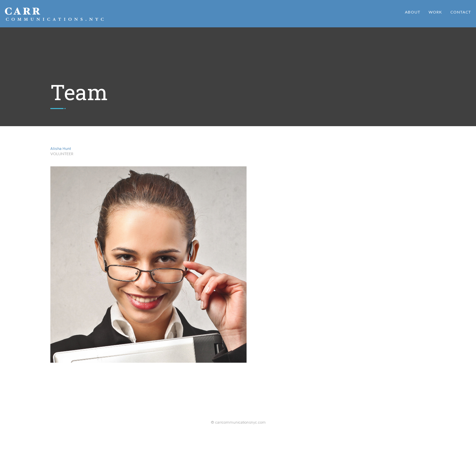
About (413, 12)
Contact (461, 12)
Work (435, 12)
